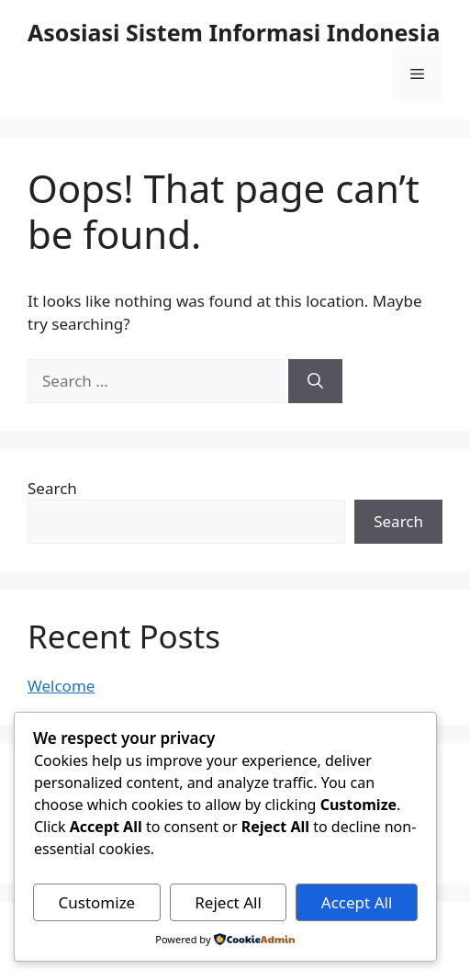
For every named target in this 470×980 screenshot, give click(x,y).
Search (52, 488)
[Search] (315, 381)
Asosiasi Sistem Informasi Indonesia (234, 32)
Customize (97, 902)
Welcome (61, 686)
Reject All (228, 902)
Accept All (357, 902)
